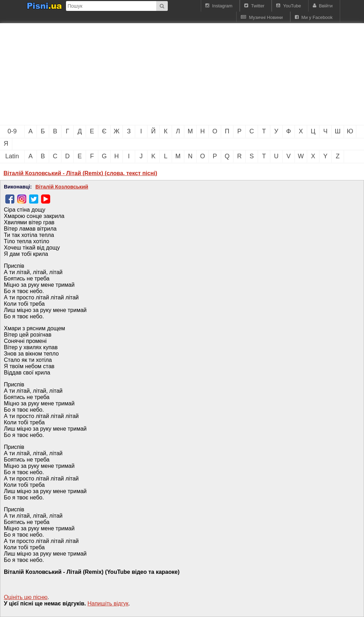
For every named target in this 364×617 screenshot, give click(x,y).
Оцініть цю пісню (26, 597)
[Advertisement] (119, 74)
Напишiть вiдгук (108, 603)
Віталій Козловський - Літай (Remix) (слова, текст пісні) (80, 173)
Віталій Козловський (62, 187)
